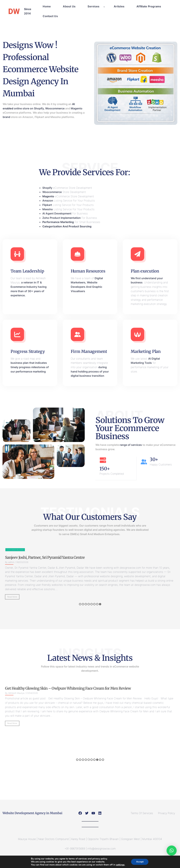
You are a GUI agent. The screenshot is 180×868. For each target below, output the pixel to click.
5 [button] (92, 604)
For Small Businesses (71, 222)
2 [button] (83, 604)
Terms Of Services (142, 813)
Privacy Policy (166, 813)
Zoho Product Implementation (62, 218)
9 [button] (100, 760)
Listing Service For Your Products (69, 201)
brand (6, 117)
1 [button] (80, 604)
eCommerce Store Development (67, 188)
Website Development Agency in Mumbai (32, 813)
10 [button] (103, 760)
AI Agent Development (57, 213)
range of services (131, 445)
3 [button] (86, 604)
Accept (140, 862)
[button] (172, 851)
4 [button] (89, 604)
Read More (77, 597)
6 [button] (94, 604)
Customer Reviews (79, 550)
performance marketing (31, 371)
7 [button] (97, 604)
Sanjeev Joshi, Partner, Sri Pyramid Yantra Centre (109, 557)
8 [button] (100, 604)
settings (120, 865)
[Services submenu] (104, 7)
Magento (77, 108)
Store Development (64, 192)
